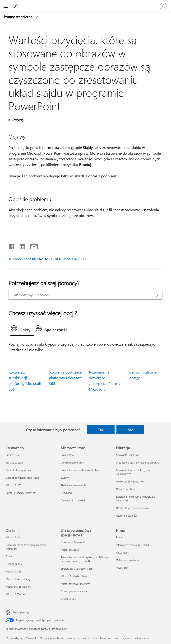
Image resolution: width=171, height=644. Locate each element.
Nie (130, 430)
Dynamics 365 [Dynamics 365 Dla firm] (14, 564)
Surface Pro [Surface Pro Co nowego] (12, 455)
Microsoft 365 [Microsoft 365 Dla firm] (14, 571)
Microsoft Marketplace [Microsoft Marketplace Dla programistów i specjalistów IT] (74, 576)
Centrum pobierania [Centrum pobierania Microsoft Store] (72, 462)
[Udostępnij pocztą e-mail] (32, 246)
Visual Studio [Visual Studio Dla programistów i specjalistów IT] (68, 599)
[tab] (22, 329)
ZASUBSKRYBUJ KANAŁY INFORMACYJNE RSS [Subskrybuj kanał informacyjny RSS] (50, 259)
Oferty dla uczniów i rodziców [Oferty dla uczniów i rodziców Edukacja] (133, 508)
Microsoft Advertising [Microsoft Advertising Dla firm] (18, 579)
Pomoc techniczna (18, 17)
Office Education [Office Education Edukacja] (125, 489)
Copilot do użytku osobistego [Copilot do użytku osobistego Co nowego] (22, 478)
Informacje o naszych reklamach (133, 638)
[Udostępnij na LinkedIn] (21, 246)
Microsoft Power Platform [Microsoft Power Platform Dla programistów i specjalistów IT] (75, 584)
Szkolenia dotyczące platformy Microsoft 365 (65, 378)
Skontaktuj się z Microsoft (22, 638)
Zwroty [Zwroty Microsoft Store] (65, 478)
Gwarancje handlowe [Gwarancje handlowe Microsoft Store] (73, 500)
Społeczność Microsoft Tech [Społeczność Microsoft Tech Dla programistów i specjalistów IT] (77, 569)
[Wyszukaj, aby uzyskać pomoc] (17, 6)
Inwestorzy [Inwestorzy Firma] (122, 568)
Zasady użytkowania (79, 638)
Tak (101, 430)
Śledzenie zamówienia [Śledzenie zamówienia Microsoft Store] (74, 485)
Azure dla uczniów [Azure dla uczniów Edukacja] (126, 516)
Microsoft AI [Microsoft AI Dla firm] (13, 537)
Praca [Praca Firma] (119, 537)
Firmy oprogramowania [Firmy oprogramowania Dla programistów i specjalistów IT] (74, 591)
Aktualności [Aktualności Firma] (123, 552)
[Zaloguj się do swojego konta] (163, 6)
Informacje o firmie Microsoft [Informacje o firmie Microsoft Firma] (133, 545)
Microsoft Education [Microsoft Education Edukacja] (127, 455)
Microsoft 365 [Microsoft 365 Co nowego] (14, 485)
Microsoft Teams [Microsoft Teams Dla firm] (15, 594)
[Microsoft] (85, 4)
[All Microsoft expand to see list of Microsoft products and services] (6, 6)
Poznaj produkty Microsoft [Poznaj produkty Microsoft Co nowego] (21, 493)
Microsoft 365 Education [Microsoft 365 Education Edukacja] (130, 481)
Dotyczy (18, 120)
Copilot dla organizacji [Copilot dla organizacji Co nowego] (19, 470)
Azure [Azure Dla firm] (9, 556)
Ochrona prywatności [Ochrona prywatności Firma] (128, 560)
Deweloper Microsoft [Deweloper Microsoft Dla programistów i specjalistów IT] (73, 542)
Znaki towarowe (102, 638)
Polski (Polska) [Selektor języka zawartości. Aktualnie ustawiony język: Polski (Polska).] (21, 612)
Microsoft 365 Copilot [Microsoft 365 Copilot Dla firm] (18, 587)
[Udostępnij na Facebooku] (12, 246)
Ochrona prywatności (52, 638)
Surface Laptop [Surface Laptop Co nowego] (14, 462)
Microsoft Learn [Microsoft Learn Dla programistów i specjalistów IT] (70, 550)
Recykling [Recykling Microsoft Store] (66, 493)
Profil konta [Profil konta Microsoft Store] (67, 455)
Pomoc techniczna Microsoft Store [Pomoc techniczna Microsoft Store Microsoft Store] (80, 470)
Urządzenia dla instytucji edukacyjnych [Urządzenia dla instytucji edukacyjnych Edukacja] (138, 462)
